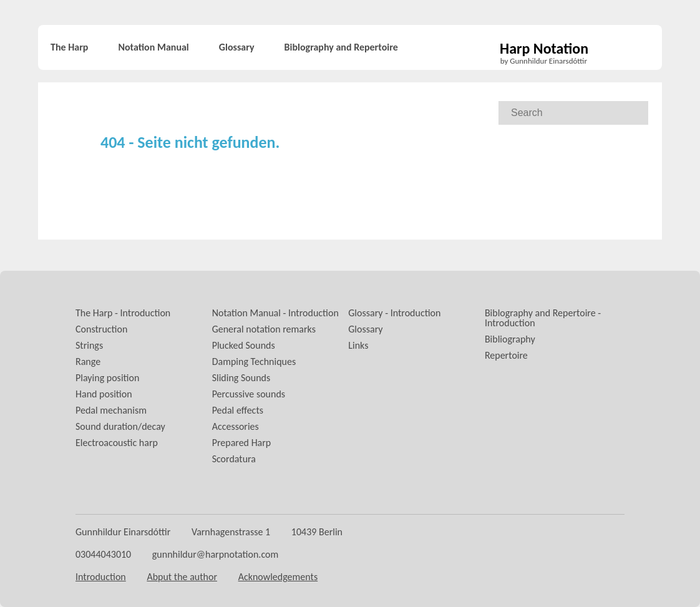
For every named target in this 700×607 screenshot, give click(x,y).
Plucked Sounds (244, 345)
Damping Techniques (254, 362)
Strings (89, 345)
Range (88, 362)
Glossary (237, 47)
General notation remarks (264, 329)
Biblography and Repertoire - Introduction (543, 318)
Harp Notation (544, 49)
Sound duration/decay (120, 426)
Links (358, 345)
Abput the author (182, 577)
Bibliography (510, 339)
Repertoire (506, 355)
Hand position (104, 394)
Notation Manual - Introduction (275, 313)
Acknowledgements (278, 577)
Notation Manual (153, 47)
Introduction (101, 577)
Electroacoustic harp (117, 443)
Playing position (107, 378)
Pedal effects (238, 410)
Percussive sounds (249, 394)
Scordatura (234, 459)
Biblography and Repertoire (341, 47)
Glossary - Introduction (394, 313)
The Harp (69, 47)
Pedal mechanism (111, 410)
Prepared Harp (242, 443)
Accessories (236, 426)
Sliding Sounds (241, 378)
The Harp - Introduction (123, 313)
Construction (101, 329)
